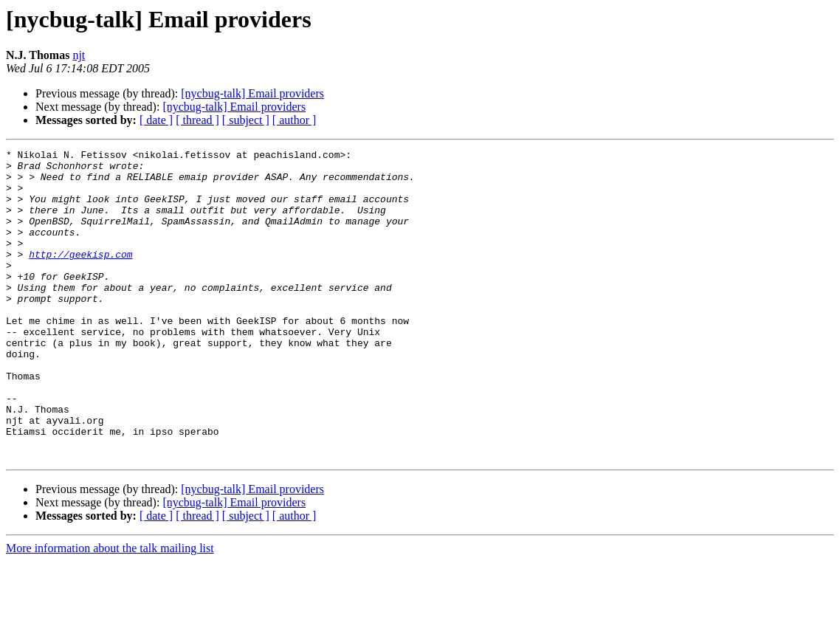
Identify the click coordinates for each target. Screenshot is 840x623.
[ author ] (295, 120)
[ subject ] (246, 120)
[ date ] (156, 120)
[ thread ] (197, 120)
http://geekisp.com (80, 276)
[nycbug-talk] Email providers (252, 93)
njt (79, 55)
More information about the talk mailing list (110, 610)
